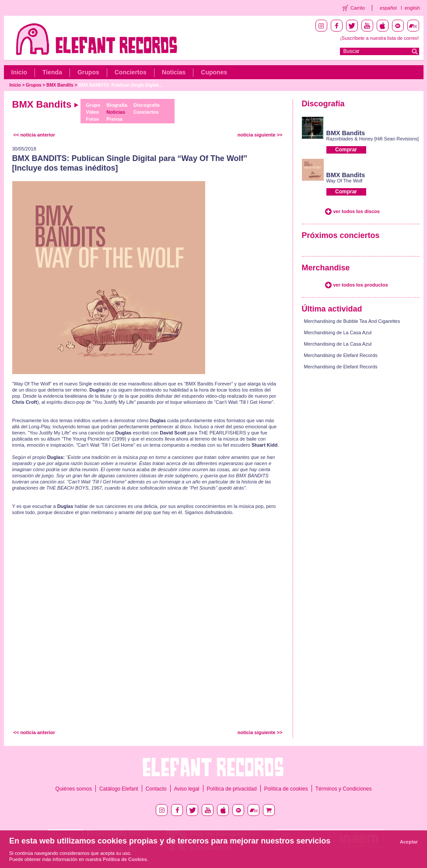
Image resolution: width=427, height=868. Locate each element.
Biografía (117, 105)
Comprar (346, 150)
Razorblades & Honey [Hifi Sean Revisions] (373, 139)
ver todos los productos (361, 285)
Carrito (358, 8)
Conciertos (131, 72)
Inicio (19, 72)
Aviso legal (187, 789)
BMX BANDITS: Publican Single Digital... (120, 85)
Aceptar (409, 842)
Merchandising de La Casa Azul (338, 332)
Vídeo (92, 112)
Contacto (156, 789)
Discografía (147, 105)
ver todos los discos (357, 211)
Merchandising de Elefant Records (341, 355)
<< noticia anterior (34, 135)
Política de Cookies (125, 859)
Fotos (92, 119)
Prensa (114, 119)
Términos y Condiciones (344, 789)
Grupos (88, 72)
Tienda (52, 72)
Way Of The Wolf (345, 181)
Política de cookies (286, 789)
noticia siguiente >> (260, 135)
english (412, 8)
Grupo (93, 105)
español (388, 8)
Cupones (214, 72)
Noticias (174, 72)
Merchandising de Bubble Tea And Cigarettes (352, 321)
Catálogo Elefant (119, 789)
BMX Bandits (60, 85)
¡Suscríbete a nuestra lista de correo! (379, 38)
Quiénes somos (74, 789)
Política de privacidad (232, 789)
